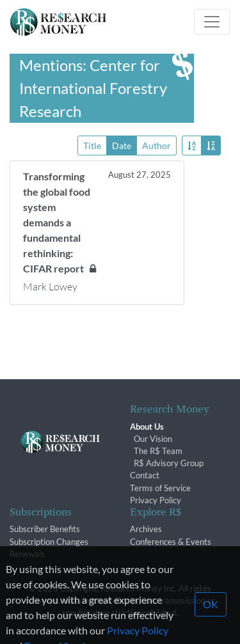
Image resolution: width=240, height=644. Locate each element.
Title (92, 145)
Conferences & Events (171, 542)
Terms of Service (160, 488)
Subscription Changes (49, 542)
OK (211, 619)
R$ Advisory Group (169, 463)
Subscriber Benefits (45, 529)
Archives (146, 529)
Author (156, 145)
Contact (145, 475)
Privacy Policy (156, 500)
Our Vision (153, 439)
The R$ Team (158, 451)
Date (122, 145)
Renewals (27, 554)
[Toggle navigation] (212, 22)
